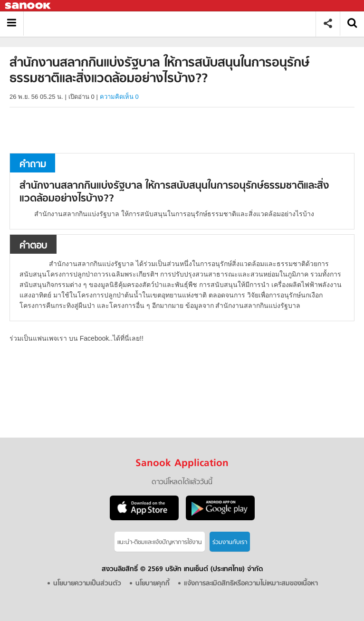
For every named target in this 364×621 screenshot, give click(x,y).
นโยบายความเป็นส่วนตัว (87, 584)
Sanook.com (29, 6)
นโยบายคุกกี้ (153, 584)
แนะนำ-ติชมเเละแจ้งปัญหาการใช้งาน (160, 542)
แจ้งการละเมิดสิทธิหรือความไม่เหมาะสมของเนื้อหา (251, 584)
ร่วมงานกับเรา (230, 542)
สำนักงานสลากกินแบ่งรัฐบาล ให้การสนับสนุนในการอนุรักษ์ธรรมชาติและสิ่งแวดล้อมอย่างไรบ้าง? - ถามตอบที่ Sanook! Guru (173, 24)
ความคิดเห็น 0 (119, 97)
